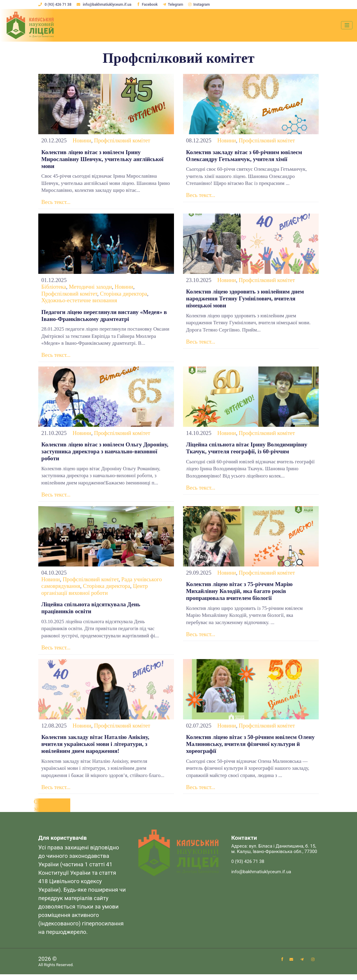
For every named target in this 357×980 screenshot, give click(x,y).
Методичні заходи (90, 288)
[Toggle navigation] (346, 25)
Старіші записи (43, 810)
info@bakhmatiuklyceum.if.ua (105, 5)
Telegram (174, 5)
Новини (82, 140)
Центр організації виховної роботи (95, 593)
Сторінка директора (123, 295)
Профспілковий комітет (122, 140)
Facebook (148, 5)
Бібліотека (54, 288)
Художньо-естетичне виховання (79, 301)
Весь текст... (56, 203)
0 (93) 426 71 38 (55, 5)
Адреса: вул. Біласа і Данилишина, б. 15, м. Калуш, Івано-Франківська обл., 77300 (274, 855)
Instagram (201, 5)
